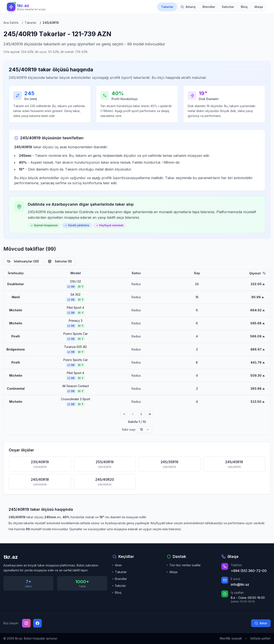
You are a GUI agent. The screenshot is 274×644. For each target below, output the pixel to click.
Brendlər (120, 579)
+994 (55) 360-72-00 (249, 571)
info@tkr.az (240, 584)
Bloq (117, 592)
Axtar (261, 623)
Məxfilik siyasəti (231, 638)
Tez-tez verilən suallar (184, 565)
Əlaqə (172, 572)
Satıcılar (119, 586)
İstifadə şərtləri (260, 638)
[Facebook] (37, 623)
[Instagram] (26, 623)
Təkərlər (120, 572)
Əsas (117, 565)
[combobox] (145, 430)
